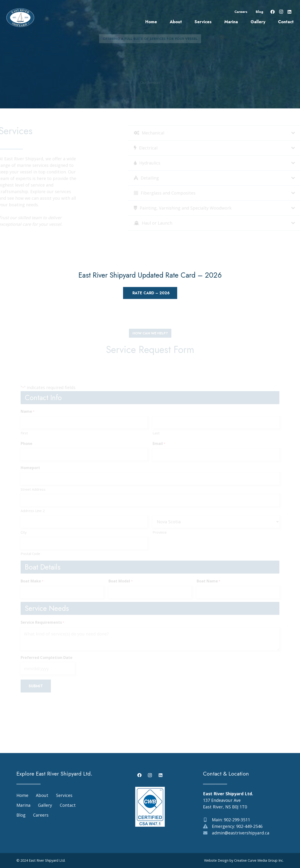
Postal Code (30, 554)
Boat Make (32, 581)
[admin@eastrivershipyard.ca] (207, 833)
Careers (241, 12)
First (24, 433)
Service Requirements (42, 623)
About (42, 795)
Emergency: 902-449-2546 (237, 826)
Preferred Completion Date (47, 658)
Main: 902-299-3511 (231, 820)
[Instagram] (281, 12)
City (24, 532)
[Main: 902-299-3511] (207, 820)
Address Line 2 (33, 511)
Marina (23, 805)
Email (159, 444)
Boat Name (208, 581)
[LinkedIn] (289, 12)
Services (64, 795)
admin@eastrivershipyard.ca (241, 833)
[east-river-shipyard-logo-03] (20, 18)
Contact (68, 805)
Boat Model (120, 581)
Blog (259, 12)
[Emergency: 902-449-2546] (207, 826)
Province (160, 532)
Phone (26, 444)
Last (156, 433)
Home (22, 795)
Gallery (45, 805)
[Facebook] (273, 12)
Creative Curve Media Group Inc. (259, 860)
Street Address (33, 489)
